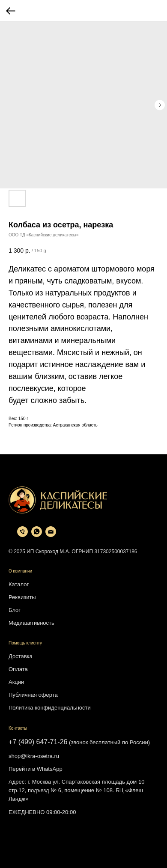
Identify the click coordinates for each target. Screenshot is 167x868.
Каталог (19, 584)
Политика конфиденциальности (50, 708)
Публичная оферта (33, 695)
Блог (15, 610)
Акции (16, 682)
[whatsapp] (37, 535)
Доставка (21, 656)
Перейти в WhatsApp (36, 769)
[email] (51, 535)
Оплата (18, 669)
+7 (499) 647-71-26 (38, 742)
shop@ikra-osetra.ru (34, 756)
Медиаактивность (31, 623)
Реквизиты (22, 597)
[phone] (22, 535)
